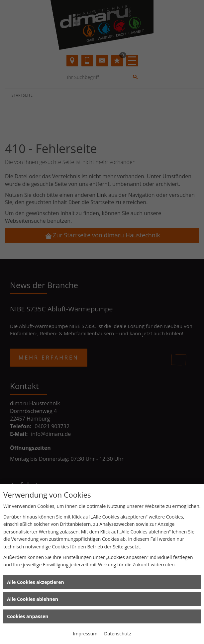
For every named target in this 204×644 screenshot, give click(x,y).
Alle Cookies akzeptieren (36, 582)
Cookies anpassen (28, 616)
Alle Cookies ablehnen (33, 599)
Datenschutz (117, 634)
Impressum (85, 634)
